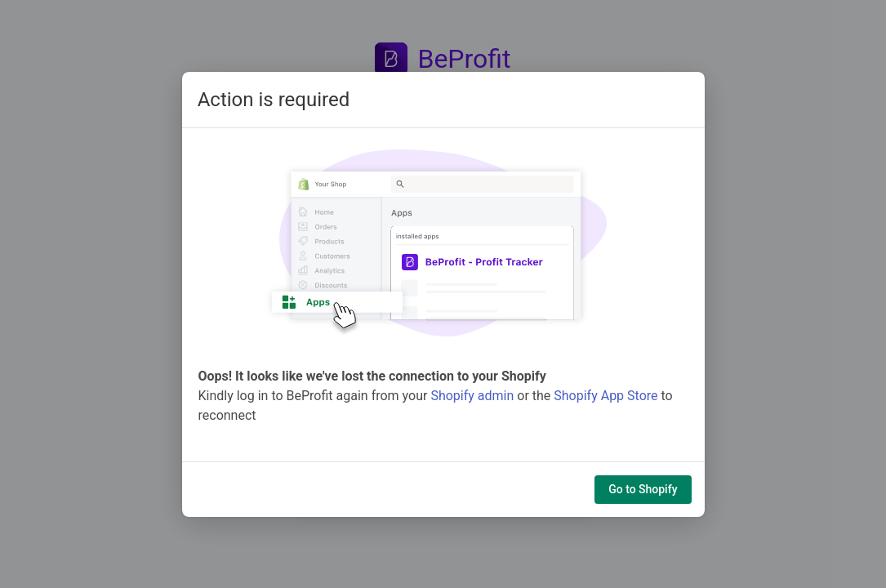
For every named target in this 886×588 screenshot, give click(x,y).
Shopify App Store (606, 396)
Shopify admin (472, 396)
